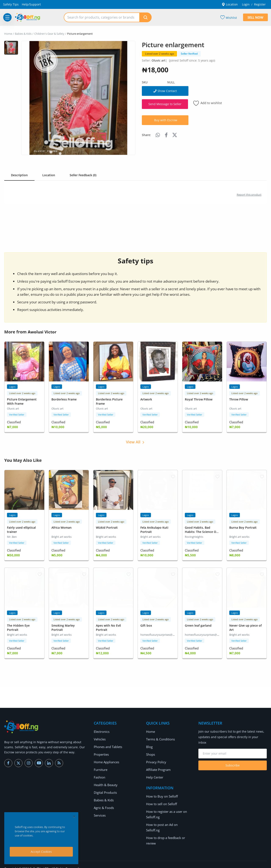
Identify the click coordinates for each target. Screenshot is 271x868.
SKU (145, 82)
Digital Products (105, 790)
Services (100, 813)
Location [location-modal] (230, 4)
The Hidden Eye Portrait (18, 625)
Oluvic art (159, 60)
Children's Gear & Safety (49, 34)
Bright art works (62, 535)
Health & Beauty (105, 782)
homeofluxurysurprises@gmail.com (163, 633)
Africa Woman (62, 526)
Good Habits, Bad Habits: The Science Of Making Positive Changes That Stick (201, 533)
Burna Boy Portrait (243, 526)
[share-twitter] (175, 135)
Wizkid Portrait (107, 526)
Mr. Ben (12, 535)
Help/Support (31, 4)
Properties (101, 752)
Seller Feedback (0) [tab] (83, 175)
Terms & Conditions (160, 737)
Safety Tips (11, 4)
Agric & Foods (103, 805)
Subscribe (233, 763)
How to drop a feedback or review (165, 832)
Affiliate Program (158, 767)
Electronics (102, 729)
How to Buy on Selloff (161, 794)
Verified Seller (17, 414)
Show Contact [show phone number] (165, 91)
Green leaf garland (198, 623)
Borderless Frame (64, 399)
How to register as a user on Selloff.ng (166, 812)
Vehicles (100, 737)
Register (260, 4)
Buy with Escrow (166, 120)
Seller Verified (189, 54)
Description (19, 175)
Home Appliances (106, 759)
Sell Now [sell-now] (255, 17)
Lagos (12, 386)
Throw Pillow (239, 399)
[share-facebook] (166, 135)
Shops (150, 752)
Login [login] (246, 4)
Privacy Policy (156, 759)
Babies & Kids (23, 34)
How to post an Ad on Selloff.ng (168, 822)
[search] (145, 17)
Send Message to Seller (165, 104)
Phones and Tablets (108, 744)
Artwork (146, 399)
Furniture (100, 767)
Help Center (155, 775)
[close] (74, 816)
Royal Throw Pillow (199, 399)
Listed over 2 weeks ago (160, 54)
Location (49, 175)
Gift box (146, 623)
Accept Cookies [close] (41, 852)
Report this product (249, 195)
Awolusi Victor (43, 332)
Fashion (99, 775)
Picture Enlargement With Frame (22, 401)
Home (8, 34)
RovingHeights (194, 535)
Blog (149, 744)
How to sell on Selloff (161, 801)
